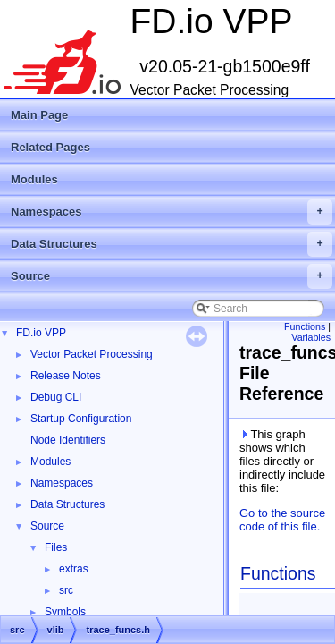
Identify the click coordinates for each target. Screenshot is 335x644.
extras (74, 569)
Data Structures (172, 244)
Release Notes (66, 376)
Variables (311, 337)
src (66, 590)
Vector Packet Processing (92, 354)
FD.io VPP (41, 333)
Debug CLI (56, 397)
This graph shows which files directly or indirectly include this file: (282, 461)
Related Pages (50, 147)
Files (56, 547)
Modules (34, 179)
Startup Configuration (81, 419)
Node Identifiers (68, 440)
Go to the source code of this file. (282, 520)
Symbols (65, 612)
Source (172, 276)
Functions (305, 326)
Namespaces (172, 212)
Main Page (39, 115)
